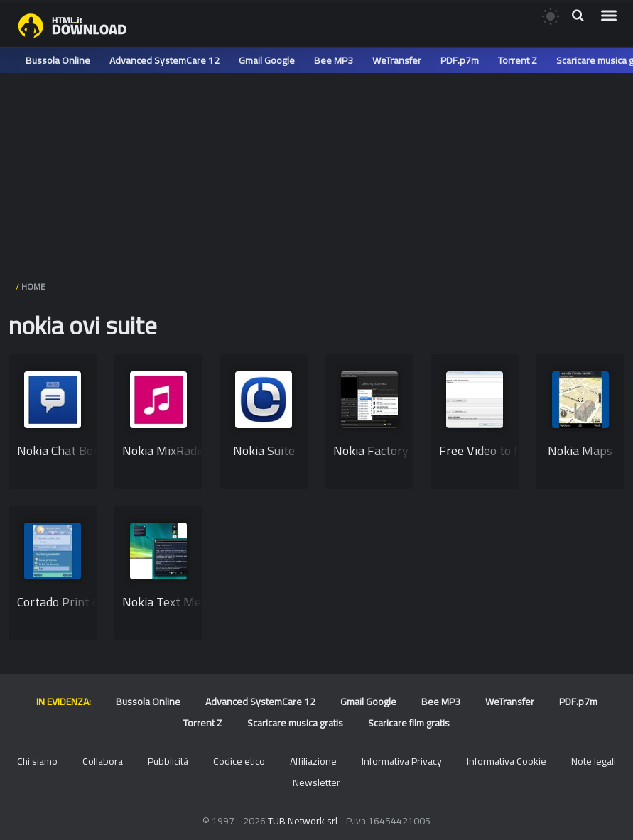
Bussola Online (58, 60)
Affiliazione (313, 761)
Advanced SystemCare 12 (164, 60)
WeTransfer (397, 60)
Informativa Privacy (402, 761)
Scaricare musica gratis (295, 723)
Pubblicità (168, 761)
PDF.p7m (460, 60)
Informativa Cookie (507, 761)
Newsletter (316, 782)
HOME (33, 287)
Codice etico (239, 761)
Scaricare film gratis (409, 723)
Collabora (103, 761)
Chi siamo (37, 761)
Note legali (594, 761)
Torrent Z (518, 60)
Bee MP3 (334, 60)
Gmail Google (267, 60)
